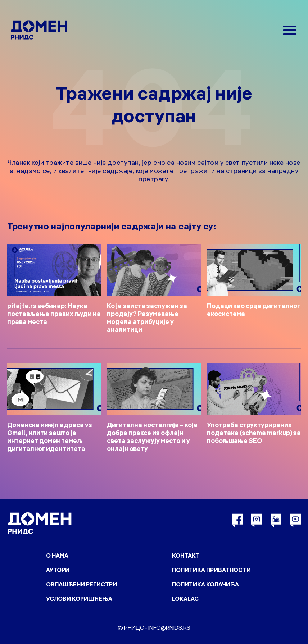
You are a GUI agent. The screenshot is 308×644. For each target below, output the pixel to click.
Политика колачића (205, 584)
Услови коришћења (79, 599)
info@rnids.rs (169, 627)
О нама (57, 556)
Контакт (186, 556)
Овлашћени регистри (81, 584)
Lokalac (185, 599)
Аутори (58, 570)
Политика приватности (211, 570)
